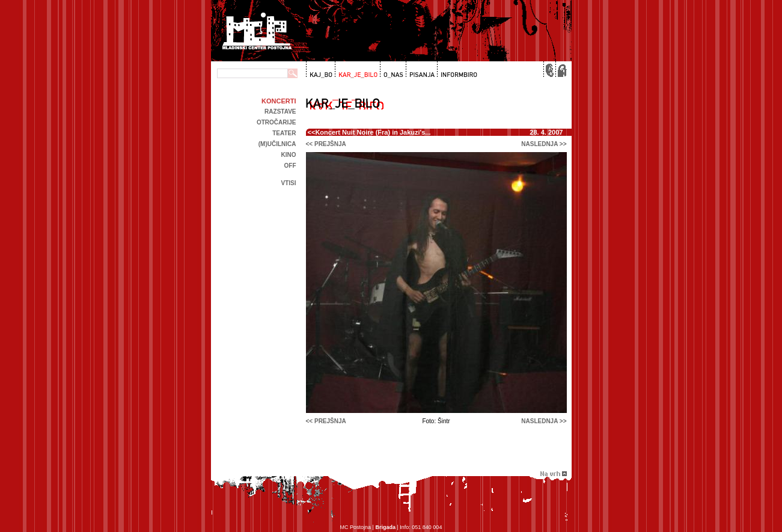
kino (289, 155)
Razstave (280, 112)
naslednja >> (544, 144)
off (290, 166)
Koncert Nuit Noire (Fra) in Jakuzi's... (373, 132)
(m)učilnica (277, 144)
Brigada (385, 527)
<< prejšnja (326, 144)
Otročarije (276, 122)
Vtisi (288, 183)
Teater (284, 133)
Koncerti (279, 101)
